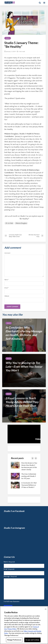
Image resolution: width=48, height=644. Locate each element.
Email (6, 288)
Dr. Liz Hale (9, 223)
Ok (46, 609)
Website (7, 296)
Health (8, 38)
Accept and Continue (32, 640)
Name (7, 280)
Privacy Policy (12, 629)
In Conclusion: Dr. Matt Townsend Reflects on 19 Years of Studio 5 (29, 485)
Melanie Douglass (21, 223)
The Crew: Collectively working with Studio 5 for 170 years (29, 476)
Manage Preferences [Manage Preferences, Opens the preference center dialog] (14, 640)
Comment (7, 253)
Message (10, 576)
